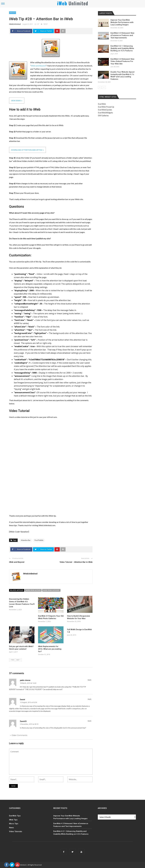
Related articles (17, 590)
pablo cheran (25, 680)
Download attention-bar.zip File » (27, 150)
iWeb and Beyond (38, 66)
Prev (12, 660)
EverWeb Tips (15, 816)
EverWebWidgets (105, 113)
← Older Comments (19, 735)
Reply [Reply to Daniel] (90, 699)
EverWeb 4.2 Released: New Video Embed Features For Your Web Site (122, 61)
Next (19, 660)
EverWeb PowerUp (106, 107)
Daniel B (23, 721)
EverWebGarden (105, 110)
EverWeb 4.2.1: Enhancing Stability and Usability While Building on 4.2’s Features (122, 48)
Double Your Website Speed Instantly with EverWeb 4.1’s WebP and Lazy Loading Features (122, 76)
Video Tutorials (16, 831)
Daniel (22, 700)
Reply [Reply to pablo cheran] (90, 680)
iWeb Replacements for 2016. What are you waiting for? (50, 649)
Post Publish (39, 540)
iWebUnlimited (15, 24)
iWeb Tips (13, 13)
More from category (51, 590)
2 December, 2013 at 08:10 (29, 724)
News (11, 828)
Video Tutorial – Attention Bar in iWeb (76, 562)
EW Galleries (103, 115)
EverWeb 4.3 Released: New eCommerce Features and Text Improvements (122, 35)
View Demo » (17, 101)
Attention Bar (26, 540)
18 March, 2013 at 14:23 (28, 683)
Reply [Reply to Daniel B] (90, 721)
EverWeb (102, 104)
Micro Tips (14, 824)
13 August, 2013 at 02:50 (28, 702)
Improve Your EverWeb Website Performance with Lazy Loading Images (122, 22)
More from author (33, 590)
